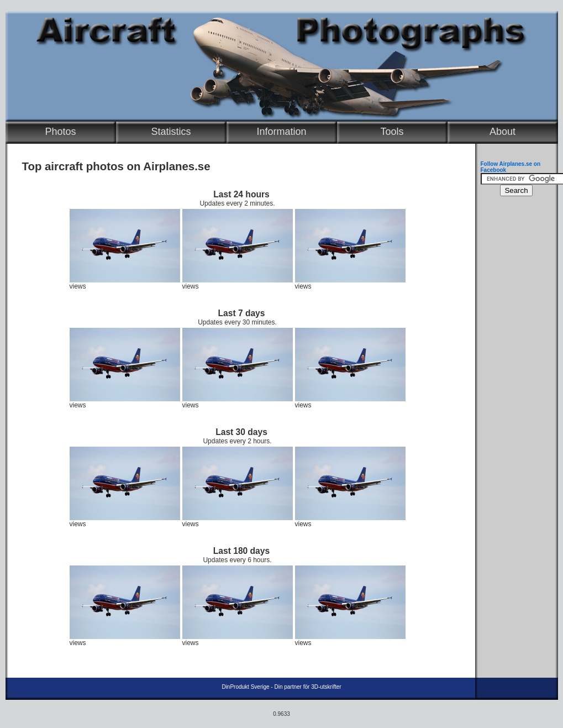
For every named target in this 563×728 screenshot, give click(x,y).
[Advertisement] (514, 368)
